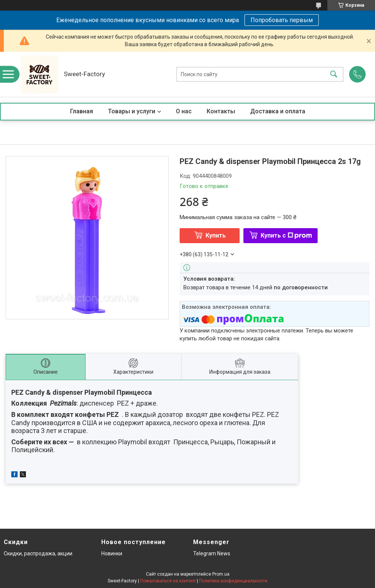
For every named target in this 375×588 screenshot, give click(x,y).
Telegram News (212, 553)
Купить (216, 235)
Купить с (286, 235)
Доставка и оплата (278, 111)
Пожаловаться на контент (168, 581)
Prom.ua (221, 574)
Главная (82, 111)
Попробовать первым (282, 20)
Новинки (112, 553)
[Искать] (334, 74)
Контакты (221, 111)
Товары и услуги (132, 111)
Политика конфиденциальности (233, 581)
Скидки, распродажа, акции (38, 553)
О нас (184, 111)
